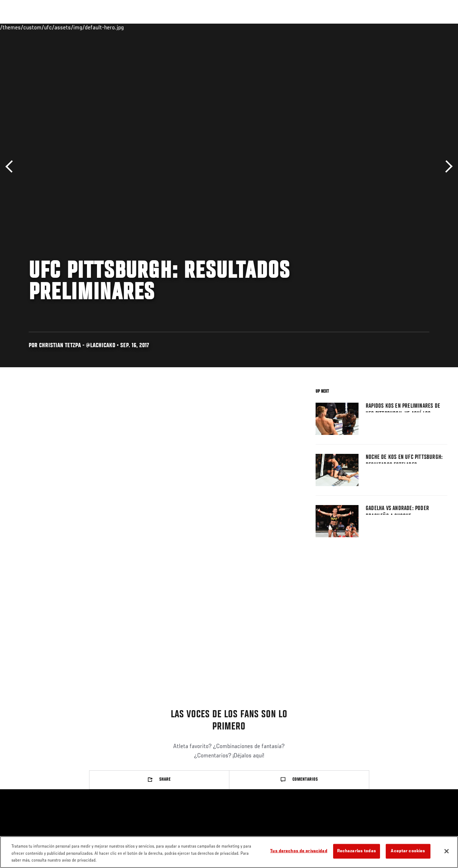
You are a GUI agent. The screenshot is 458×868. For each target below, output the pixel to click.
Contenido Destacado (133, 27)
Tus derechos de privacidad (299, 851)
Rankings (52, 27)
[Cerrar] (447, 851)
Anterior (12, 167)
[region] (229, 852)
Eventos (21, 27)
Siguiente (446, 167)
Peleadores (86, 27)
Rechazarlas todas (357, 851)
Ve (385, 27)
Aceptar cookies (408, 851)
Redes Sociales (354, 27)
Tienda (417, 27)
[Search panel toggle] (435, 27)
